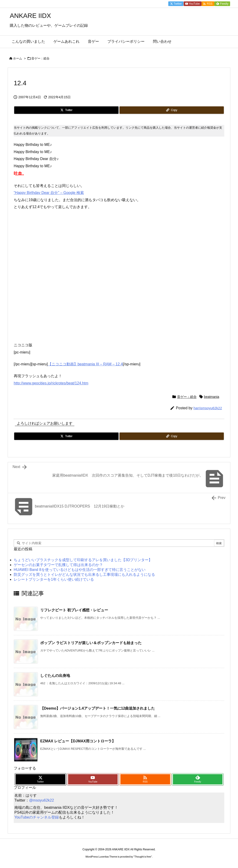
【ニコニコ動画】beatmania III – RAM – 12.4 (85, 364)
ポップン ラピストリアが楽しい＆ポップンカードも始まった (91, 643)
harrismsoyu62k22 (208, 408)
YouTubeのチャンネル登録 (37, 817)
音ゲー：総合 (40, 58)
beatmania (212, 397)
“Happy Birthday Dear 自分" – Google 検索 (49, 193)
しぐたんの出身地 (55, 676)
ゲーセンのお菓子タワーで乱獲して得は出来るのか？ (58, 565)
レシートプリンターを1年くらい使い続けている (54, 579)
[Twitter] (66, 110)
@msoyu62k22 (41, 800)
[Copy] (172, 110)
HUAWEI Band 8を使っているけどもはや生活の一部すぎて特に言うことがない (80, 570)
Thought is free (143, 857)
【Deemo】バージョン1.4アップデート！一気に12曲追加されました (98, 708)
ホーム (18, 58)
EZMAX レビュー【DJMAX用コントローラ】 (78, 741)
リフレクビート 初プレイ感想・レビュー (74, 610)
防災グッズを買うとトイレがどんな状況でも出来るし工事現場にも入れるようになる (84, 575)
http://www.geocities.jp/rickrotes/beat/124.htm (51, 383)
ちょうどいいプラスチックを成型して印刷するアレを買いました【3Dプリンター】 (83, 560)
